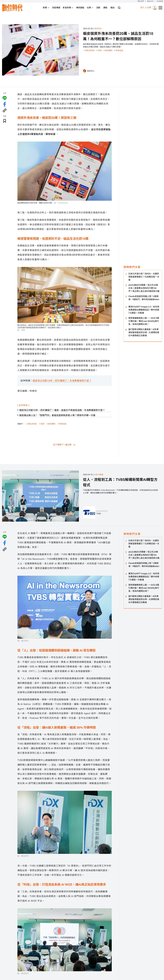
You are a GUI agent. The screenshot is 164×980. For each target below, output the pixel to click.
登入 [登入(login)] (142, 8)
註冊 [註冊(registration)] (149, 8)
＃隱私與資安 (89, 50)
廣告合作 (150, 1)
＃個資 (99, 50)
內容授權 (160, 1)
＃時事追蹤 (119, 50)
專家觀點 (80, 8)
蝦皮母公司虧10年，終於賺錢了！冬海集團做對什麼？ (62, 381)
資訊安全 (98, 29)
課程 (105, 8)
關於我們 (141, 1)
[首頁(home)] (12, 8)
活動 (98, 8)
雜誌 (112, 8)
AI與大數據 (99, 475)
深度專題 (56, 8)
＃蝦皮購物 (108, 50)
